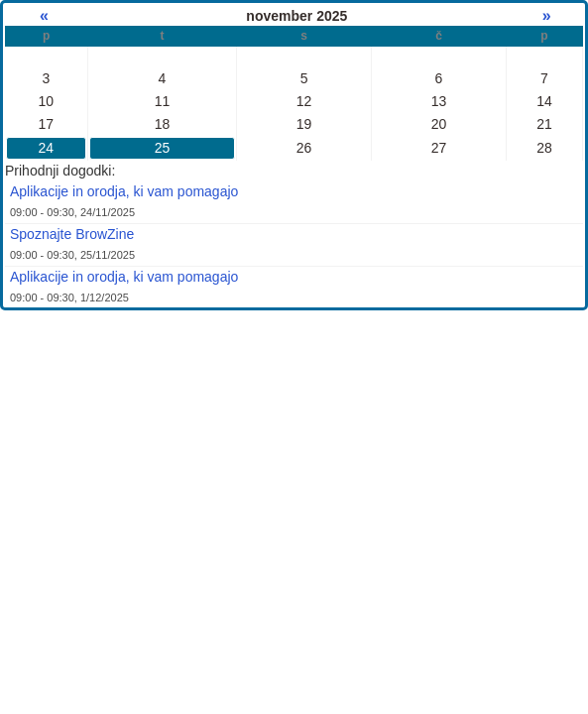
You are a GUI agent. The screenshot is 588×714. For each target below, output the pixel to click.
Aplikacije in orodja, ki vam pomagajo (124, 191)
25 (163, 148)
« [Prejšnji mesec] (46, 15)
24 (47, 148)
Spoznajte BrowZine (72, 234)
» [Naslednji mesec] (544, 15)
